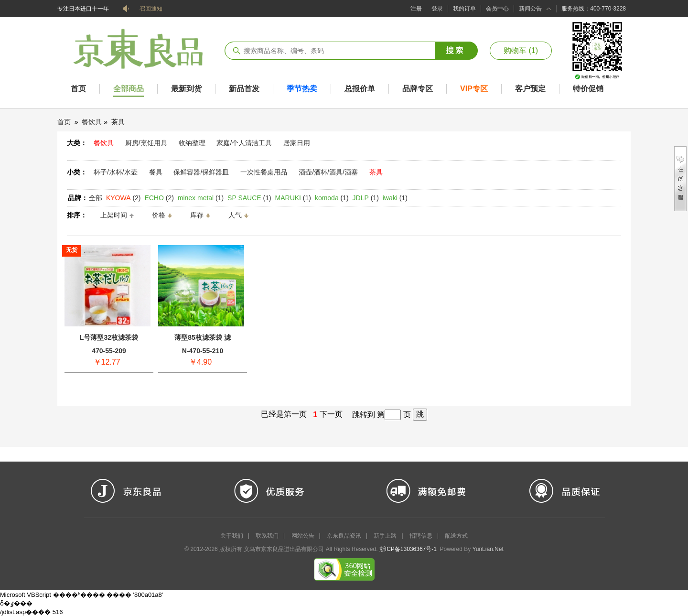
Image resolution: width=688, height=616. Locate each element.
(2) (124, 198)
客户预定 (530, 89)
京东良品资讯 (344, 536)
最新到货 (186, 89)
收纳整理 (192, 143)
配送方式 (456, 536)
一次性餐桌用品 (264, 172)
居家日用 (297, 143)
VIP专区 (474, 89)
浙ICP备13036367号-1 (408, 549)
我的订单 (464, 9)
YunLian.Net (488, 549)
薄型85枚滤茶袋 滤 (202, 337)
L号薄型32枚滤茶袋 (109, 337)
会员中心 (497, 9)
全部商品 (129, 89)
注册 (416, 9)
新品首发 (244, 89)
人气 (235, 215)
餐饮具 (92, 122)
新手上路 (385, 536)
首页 (78, 89)
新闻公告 (530, 9)
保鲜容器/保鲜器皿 (201, 172)
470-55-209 (109, 351)
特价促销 (588, 89)
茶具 (376, 172)
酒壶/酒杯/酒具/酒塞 (328, 172)
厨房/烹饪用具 (146, 143)
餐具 (156, 172)
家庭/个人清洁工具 (244, 143)
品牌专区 (418, 89)
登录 (437, 9)
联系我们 (267, 536)
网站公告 (303, 536)
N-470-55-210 (203, 351)
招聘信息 (421, 536)
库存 (197, 215)
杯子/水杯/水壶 (116, 172)
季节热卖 (302, 89)
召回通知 (151, 9)
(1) (201, 198)
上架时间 (114, 215)
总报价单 (360, 89)
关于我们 (232, 536)
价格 (159, 215)
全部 (96, 198)
